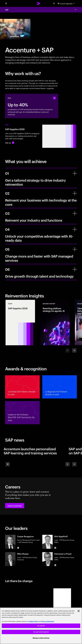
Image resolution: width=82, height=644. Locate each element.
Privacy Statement (48, 621)
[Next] (74, 350)
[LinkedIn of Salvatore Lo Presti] (55, 565)
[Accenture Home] (39, 3)
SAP (7, 10)
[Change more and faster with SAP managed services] (75, 249)
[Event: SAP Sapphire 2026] (20, 323)
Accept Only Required (41, 632)
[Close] (79, 611)
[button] (15, 506)
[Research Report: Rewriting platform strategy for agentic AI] (55, 323)
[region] (41, 626)
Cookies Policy (33, 621)
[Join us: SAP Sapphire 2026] (10, 143)
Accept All (41, 626)
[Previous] (67, 464)
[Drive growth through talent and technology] (75, 269)
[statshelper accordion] (54, 98)
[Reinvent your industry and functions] (75, 213)
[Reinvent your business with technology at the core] (75, 193)
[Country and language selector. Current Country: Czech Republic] (66, 3)
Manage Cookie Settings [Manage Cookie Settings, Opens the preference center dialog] (41, 638)
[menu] (6, 3)
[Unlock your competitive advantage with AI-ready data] (75, 229)
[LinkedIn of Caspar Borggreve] (18, 548)
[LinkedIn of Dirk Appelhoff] (55, 548)
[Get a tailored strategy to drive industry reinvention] (75, 173)
